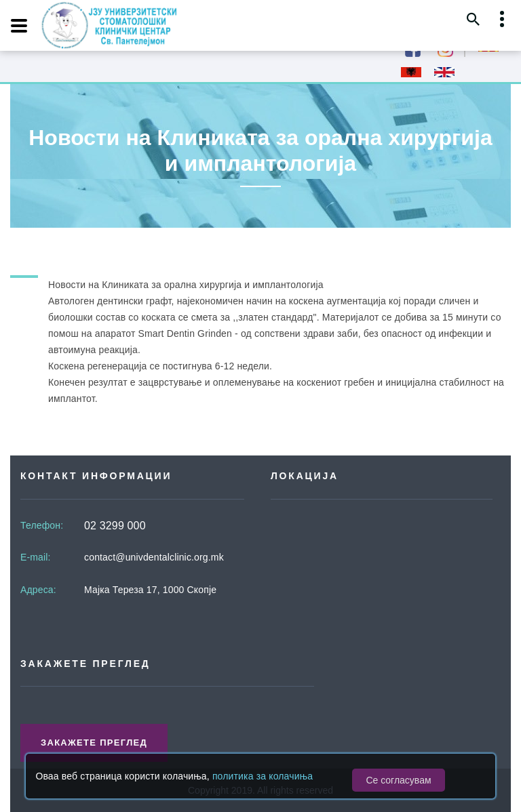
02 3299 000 (115, 526)
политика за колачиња (263, 776)
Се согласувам (398, 780)
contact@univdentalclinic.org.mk (154, 557)
